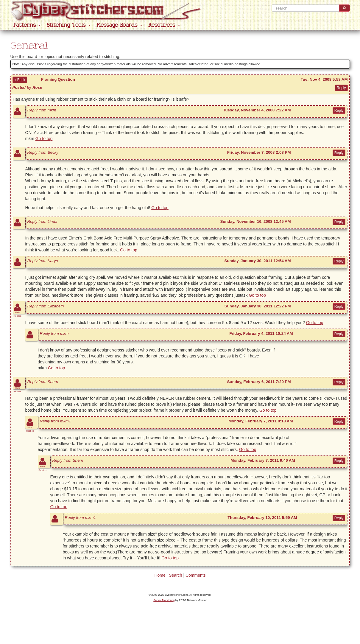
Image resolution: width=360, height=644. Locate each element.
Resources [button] (164, 25)
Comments (196, 575)
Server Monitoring (164, 600)
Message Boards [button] (119, 25)
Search (175, 575)
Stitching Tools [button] (69, 25)
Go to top (44, 139)
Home (160, 575)
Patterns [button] (27, 25)
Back (20, 80)
